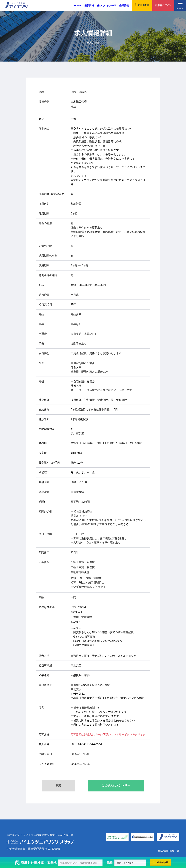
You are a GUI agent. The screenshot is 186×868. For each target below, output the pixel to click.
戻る (59, 786)
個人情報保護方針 (169, 851)
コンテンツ (180, 6)
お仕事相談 (142, 5)
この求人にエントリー (116, 786)
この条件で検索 (160, 862)
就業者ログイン (163, 5)
